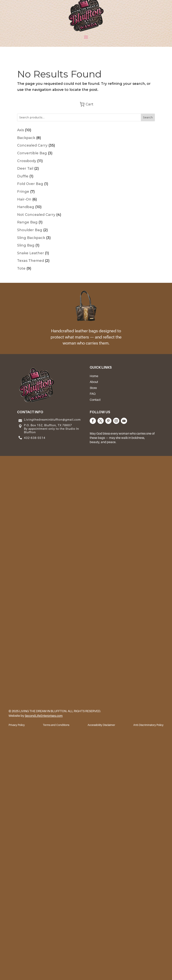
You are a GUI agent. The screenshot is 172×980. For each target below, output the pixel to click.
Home (94, 376)
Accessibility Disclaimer (101, 725)
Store (93, 388)
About (94, 382)
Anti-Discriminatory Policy (148, 725)
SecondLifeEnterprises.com (44, 716)
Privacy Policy (17, 725)
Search (148, 117)
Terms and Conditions (56, 725)
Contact (95, 400)
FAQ (93, 394)
